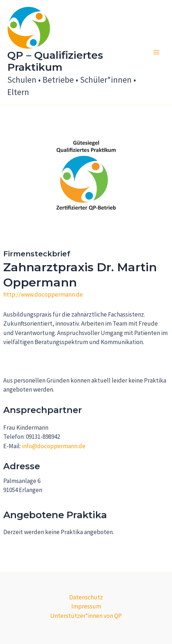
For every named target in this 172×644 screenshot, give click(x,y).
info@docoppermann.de (54, 446)
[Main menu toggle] (157, 53)
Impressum (86, 606)
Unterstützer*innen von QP (86, 616)
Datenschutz (86, 597)
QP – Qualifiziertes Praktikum (55, 61)
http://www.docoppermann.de (43, 294)
